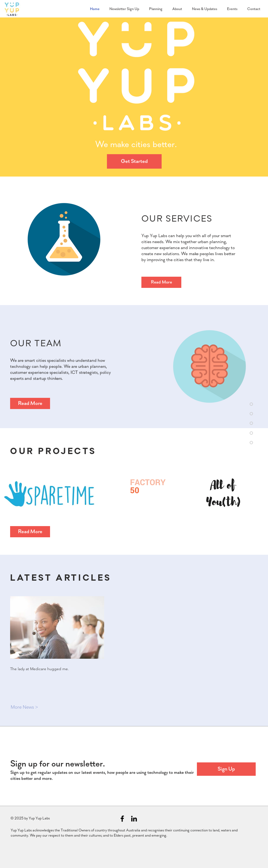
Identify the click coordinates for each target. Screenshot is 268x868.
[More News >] (30, 707)
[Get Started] (134, 161)
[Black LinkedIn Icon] (134, 819)
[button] (226, 769)
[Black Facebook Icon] (122, 819)
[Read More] (161, 282)
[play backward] (7, 495)
